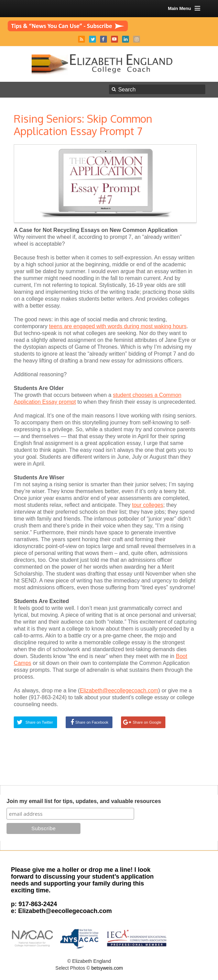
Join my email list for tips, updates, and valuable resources (84, 801)
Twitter (92, 39)
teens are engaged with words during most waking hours (118, 326)
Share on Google (147, 722)
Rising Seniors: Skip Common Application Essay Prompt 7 (83, 125)
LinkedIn (126, 39)
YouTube (115, 39)
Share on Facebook (92, 722)
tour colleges (148, 505)
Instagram (137, 39)
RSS (81, 39)
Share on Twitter (39, 722)
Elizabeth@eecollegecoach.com (119, 691)
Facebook (103, 39)
